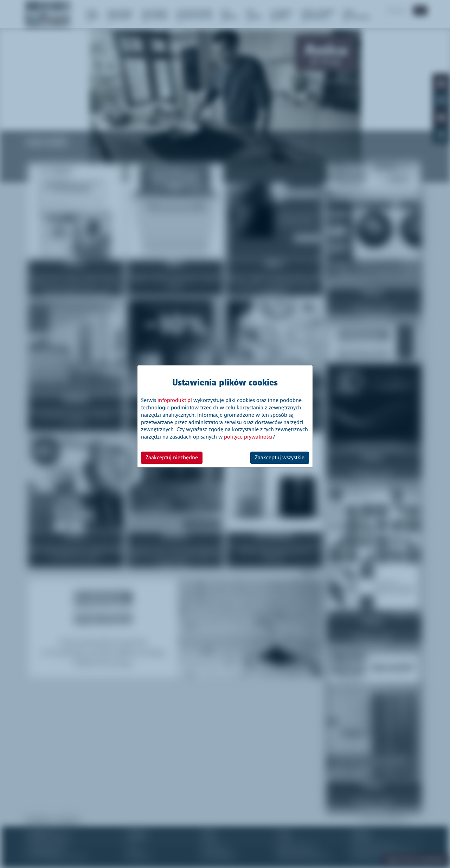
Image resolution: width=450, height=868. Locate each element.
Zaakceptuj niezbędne (172, 458)
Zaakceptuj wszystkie (280, 458)
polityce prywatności (248, 437)
